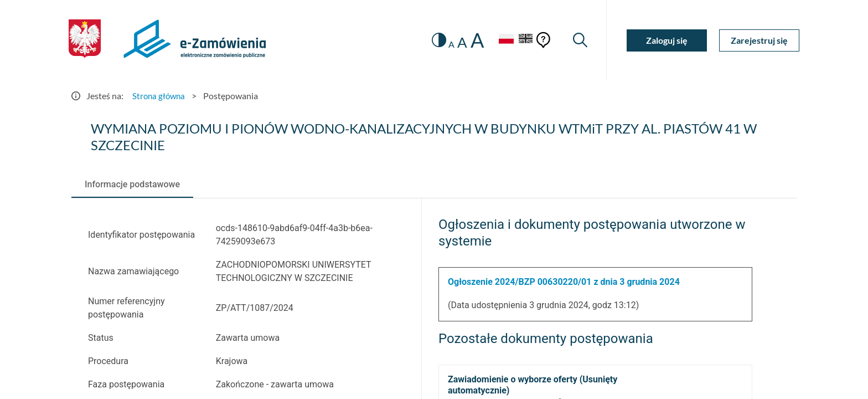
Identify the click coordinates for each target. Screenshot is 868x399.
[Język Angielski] (524, 40)
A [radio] (446, 44)
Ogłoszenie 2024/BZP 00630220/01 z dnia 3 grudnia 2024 (564, 282)
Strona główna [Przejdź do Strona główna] (160, 96)
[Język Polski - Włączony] (500, 40)
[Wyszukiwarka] (579, 40)
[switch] (433, 40)
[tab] (132, 185)
